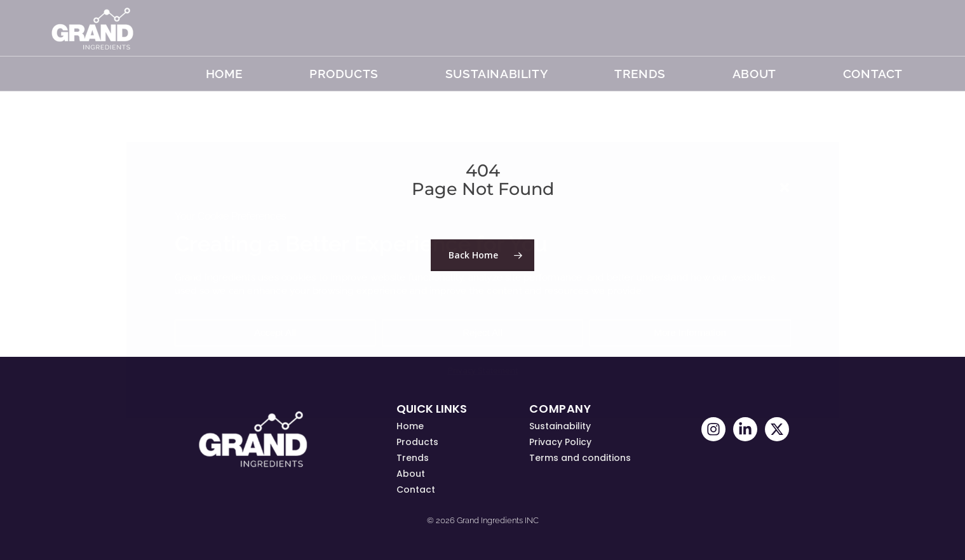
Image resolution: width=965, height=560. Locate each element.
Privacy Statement (483, 371)
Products (344, 74)
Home (224, 74)
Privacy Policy (560, 442)
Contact (873, 74)
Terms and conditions (580, 458)
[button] (785, 187)
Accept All (275, 333)
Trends (413, 458)
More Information (690, 333)
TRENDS (640, 74)
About (754, 74)
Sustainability (496, 74)
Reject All (482, 333)
